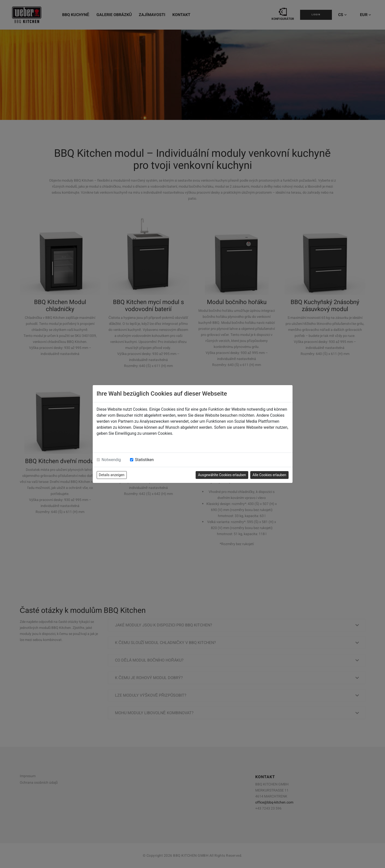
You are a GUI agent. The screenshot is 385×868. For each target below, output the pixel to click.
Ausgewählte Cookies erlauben (222, 475)
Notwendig (111, 460)
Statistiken (144, 460)
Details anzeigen (112, 475)
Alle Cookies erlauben (269, 475)
